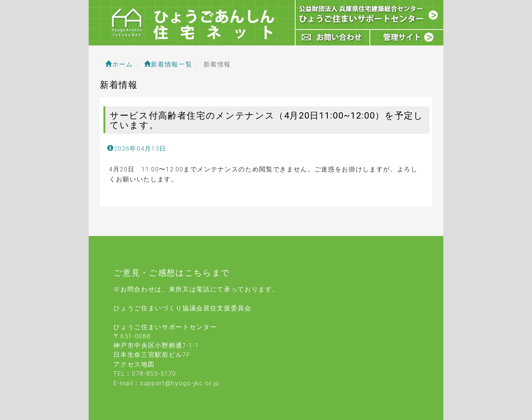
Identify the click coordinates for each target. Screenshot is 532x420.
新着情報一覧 (168, 64)
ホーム (119, 64)
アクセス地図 (134, 364)
